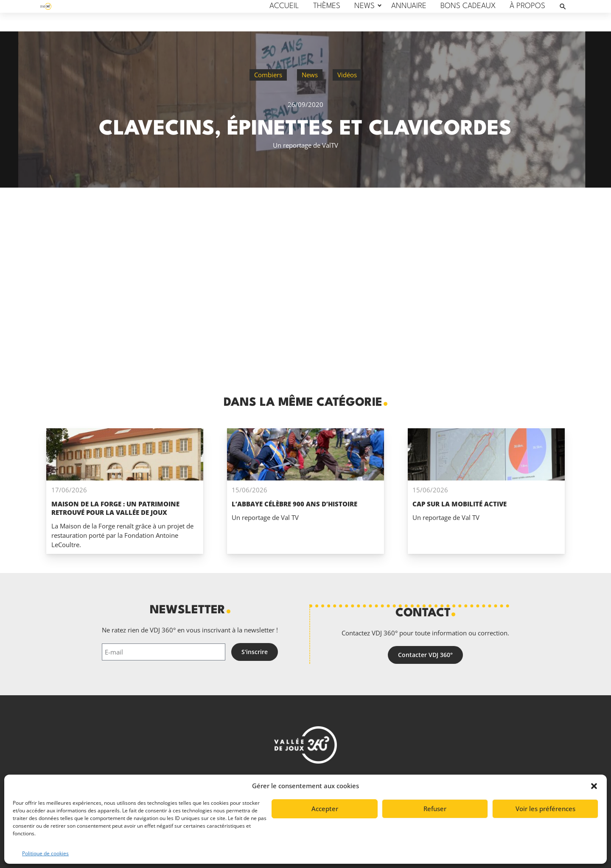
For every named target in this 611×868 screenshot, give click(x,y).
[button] (594, 786)
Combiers (268, 75)
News (310, 75)
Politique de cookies (45, 853)
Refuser (435, 809)
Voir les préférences (545, 809)
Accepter (325, 809)
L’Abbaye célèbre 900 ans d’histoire (294, 504)
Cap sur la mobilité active (460, 504)
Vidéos (347, 75)
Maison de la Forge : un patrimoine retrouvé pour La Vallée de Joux (115, 508)
